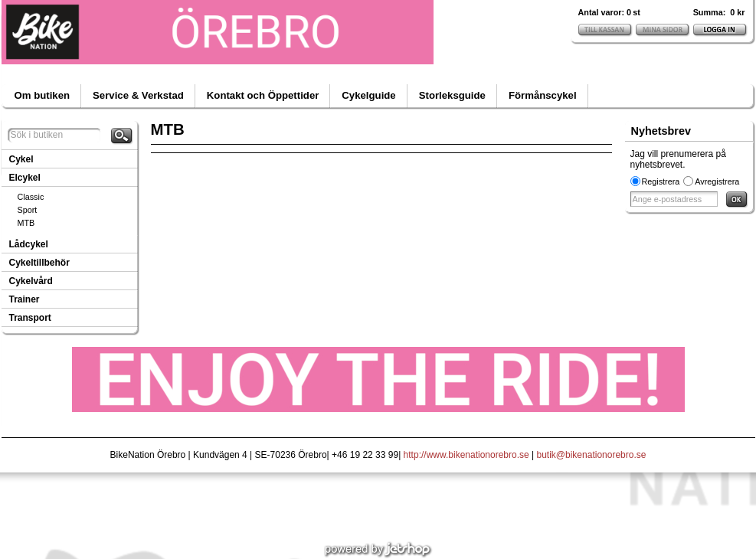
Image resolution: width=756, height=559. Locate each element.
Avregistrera (717, 181)
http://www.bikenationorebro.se (466, 455)
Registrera (661, 181)
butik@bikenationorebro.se (592, 455)
